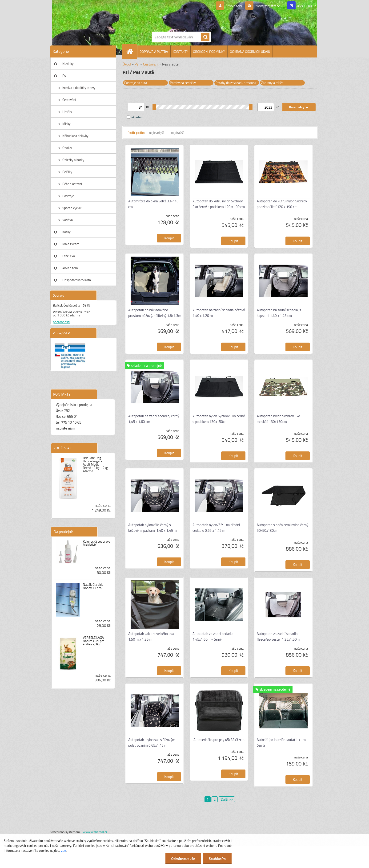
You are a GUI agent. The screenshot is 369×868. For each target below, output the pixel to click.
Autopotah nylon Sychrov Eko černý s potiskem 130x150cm (219, 419)
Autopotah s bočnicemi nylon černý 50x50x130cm (283, 528)
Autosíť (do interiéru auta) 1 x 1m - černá (282, 743)
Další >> (227, 799)
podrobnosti (61, 322)
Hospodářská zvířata (77, 280)
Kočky (66, 232)
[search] (205, 37)
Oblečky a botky (73, 160)
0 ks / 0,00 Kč (306, 6)
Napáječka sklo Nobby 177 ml (93, 586)
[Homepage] (132, 51)
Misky (66, 124)
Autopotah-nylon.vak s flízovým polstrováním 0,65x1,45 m (152, 743)
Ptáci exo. (69, 256)
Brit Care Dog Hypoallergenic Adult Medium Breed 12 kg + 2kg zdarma (95, 464)
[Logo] (168, 15)
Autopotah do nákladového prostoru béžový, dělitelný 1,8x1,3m (155, 313)
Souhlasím (217, 859)
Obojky (67, 148)
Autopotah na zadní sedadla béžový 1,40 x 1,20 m (219, 313)
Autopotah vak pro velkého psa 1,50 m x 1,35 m (151, 637)
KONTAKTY (180, 51)
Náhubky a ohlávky (75, 136)
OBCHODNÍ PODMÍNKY (209, 51)
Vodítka (68, 220)
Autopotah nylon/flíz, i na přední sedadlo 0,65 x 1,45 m (216, 528)
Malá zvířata (71, 244)
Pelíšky (67, 172)
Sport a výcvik (72, 208)
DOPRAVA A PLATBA (154, 51)
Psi (64, 76)
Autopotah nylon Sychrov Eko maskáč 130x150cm (278, 419)
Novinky (68, 63)
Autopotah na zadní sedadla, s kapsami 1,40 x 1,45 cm (279, 313)
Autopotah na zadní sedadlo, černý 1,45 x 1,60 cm (154, 419)
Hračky (67, 112)
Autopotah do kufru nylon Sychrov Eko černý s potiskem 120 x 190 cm (219, 204)
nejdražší (177, 133)
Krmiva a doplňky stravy (79, 88)
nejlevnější (156, 133)
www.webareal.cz (95, 832)
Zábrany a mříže (272, 83)
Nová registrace (268, 6)
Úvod (127, 64)
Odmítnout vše (183, 859)
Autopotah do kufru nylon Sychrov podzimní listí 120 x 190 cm (282, 204)
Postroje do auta (136, 83)
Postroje (68, 196)
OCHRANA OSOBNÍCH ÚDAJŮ (250, 51)
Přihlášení (234, 6)
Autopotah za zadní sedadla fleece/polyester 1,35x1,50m (278, 637)
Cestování (69, 100)
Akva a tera (70, 268)
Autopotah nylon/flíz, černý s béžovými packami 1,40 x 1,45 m (152, 528)
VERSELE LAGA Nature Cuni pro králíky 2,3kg (94, 641)
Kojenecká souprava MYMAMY (97, 543)
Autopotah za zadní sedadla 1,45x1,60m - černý (213, 637)
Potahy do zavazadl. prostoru (236, 83)
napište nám (65, 428)
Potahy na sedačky (183, 83)
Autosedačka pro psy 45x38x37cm (219, 740)
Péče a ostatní (72, 184)
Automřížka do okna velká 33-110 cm (153, 204)
